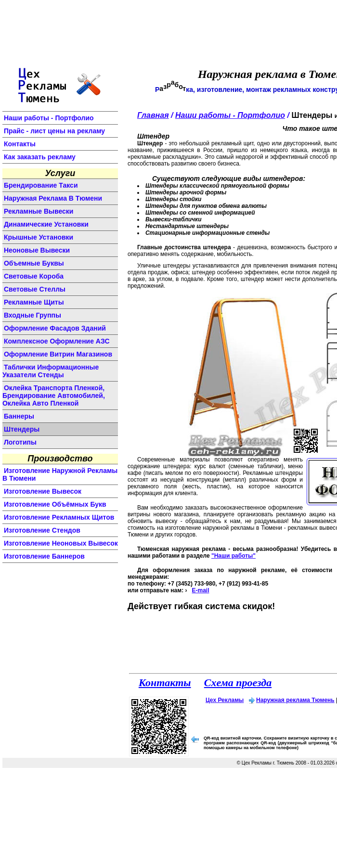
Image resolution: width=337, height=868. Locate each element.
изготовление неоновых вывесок (61, 543)
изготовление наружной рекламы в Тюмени (60, 474)
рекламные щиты (34, 302)
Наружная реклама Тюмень (295, 700)
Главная (153, 115)
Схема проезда (238, 683)
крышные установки (39, 237)
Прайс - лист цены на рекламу (54, 131)
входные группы (32, 315)
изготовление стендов (42, 530)
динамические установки (46, 224)
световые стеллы (35, 289)
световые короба (34, 276)
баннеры (19, 416)
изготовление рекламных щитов (59, 517)
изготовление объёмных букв (55, 504)
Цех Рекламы (225, 700)
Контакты (20, 144)
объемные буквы (34, 263)
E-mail (200, 590)
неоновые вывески (37, 250)
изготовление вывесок (43, 491)
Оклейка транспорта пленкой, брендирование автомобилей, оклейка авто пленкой (54, 396)
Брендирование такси (41, 185)
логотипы (20, 442)
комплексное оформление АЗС (57, 341)
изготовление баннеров (44, 556)
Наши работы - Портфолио (49, 118)
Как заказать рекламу (40, 157)
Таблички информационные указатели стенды (51, 371)
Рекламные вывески (39, 211)
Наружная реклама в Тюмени (53, 198)
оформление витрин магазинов (58, 354)
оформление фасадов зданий (55, 328)
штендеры (22, 429)
